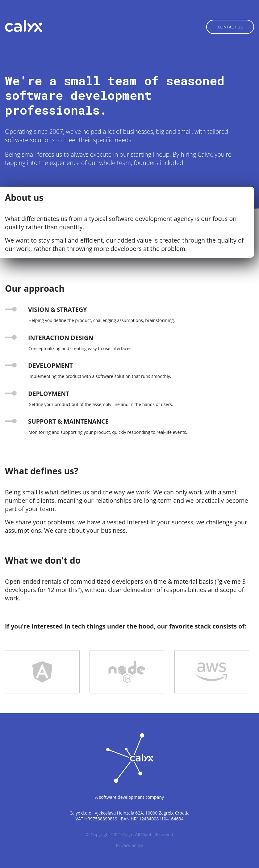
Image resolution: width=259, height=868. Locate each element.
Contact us (230, 27)
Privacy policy (130, 845)
